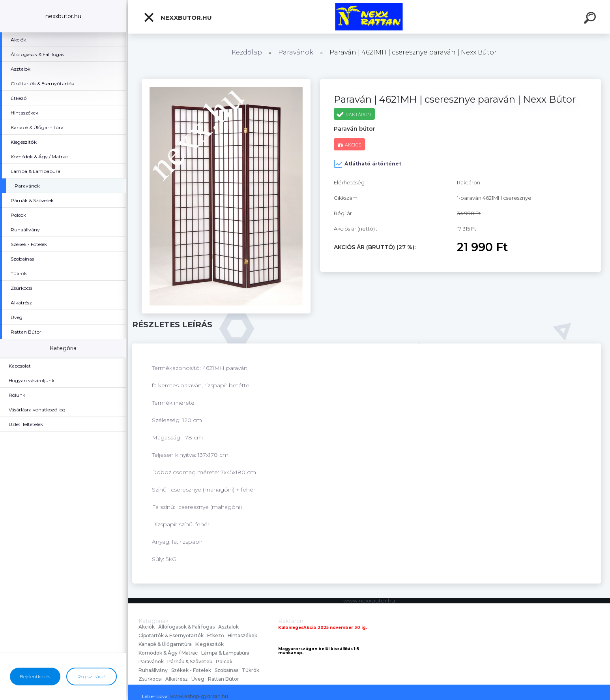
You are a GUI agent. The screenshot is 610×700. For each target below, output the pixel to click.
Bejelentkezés (35, 677)
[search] (591, 19)
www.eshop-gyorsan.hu (199, 696)
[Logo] (369, 17)
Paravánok (296, 52)
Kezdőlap (247, 52)
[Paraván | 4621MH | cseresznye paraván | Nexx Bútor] (226, 82)
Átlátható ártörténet (368, 164)
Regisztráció (91, 677)
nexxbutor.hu (178, 17)
